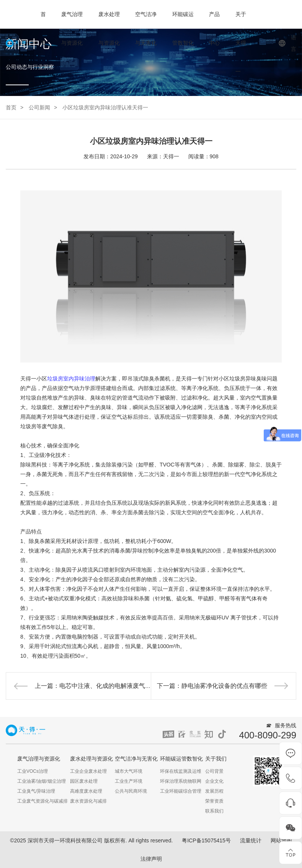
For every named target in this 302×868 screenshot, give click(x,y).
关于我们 (216, 759)
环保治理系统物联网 (181, 781)
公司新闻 (39, 107)
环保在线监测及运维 (181, 771)
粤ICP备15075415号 (206, 840)
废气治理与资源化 (72, 28)
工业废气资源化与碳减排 (42, 801)
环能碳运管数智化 (183, 28)
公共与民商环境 (131, 791)
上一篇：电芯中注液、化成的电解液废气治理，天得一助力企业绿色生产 (133, 686)
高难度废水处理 (86, 791)
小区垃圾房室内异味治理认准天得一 (105, 107)
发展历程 (214, 791)
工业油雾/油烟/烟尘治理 (42, 781)
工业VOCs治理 (33, 771)
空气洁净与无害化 (146, 28)
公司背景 (214, 771)
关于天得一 (241, 43)
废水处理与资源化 (109, 28)
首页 (43, 28)
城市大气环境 (129, 771)
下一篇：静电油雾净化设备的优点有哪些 (212, 686)
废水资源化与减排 (88, 801)
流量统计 (251, 840)
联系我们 (214, 811)
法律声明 (151, 859)
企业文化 (214, 781)
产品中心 (214, 28)
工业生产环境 (129, 781)
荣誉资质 (214, 801)
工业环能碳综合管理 (181, 791)
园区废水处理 (84, 781)
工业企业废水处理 (88, 771)
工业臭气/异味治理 (36, 791)
